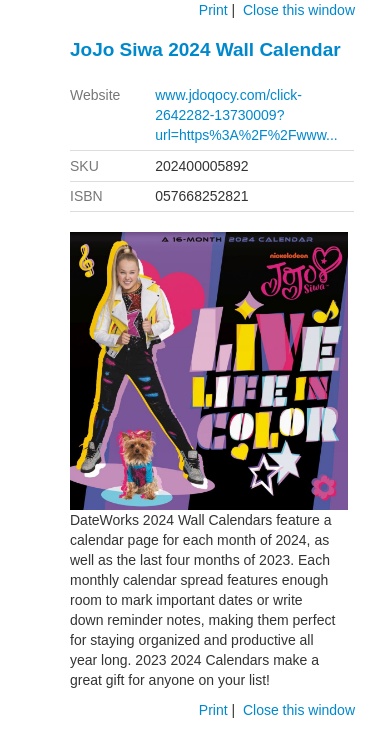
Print (213, 10)
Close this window (299, 10)
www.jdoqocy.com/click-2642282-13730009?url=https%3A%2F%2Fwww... (246, 115)
